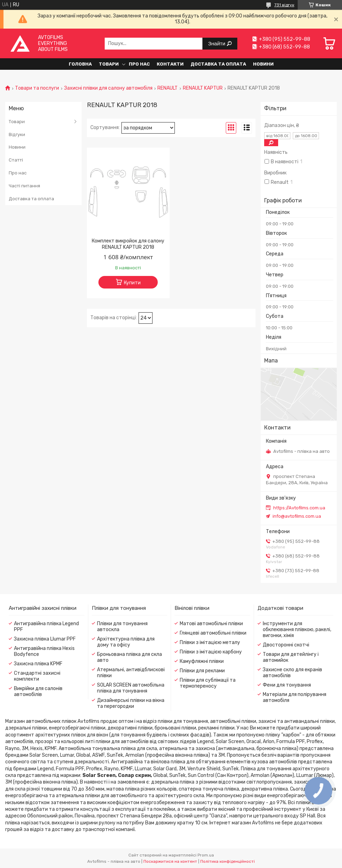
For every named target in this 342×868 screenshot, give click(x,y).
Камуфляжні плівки (202, 661)
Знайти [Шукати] (217, 43)
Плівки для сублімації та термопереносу (208, 683)
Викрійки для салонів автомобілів (38, 691)
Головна (80, 64)
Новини (263, 64)
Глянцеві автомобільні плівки (213, 633)
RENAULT (168, 88)
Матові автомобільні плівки (211, 624)
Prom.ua (206, 855)
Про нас (139, 64)
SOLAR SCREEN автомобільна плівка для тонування (131, 688)
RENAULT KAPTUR (203, 88)
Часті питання (24, 186)
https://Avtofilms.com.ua (299, 508)
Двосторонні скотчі (286, 645)
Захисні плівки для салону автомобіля (108, 88)
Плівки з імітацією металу (210, 642)
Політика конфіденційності (228, 861)
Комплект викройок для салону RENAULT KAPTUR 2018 (128, 244)
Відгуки (17, 134)
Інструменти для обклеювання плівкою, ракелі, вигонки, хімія (297, 630)
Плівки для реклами (202, 671)
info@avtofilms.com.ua (297, 516)
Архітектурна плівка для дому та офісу (126, 642)
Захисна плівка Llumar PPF (45, 639)
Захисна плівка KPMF (38, 664)
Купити (132, 283)
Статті (16, 160)
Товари (109, 64)
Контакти (170, 64)
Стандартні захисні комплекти (37, 676)
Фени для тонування (287, 685)
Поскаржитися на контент (170, 861)
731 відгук (284, 5)
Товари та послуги (37, 88)
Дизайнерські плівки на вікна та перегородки (131, 703)
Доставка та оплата (218, 64)
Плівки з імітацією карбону (211, 652)
